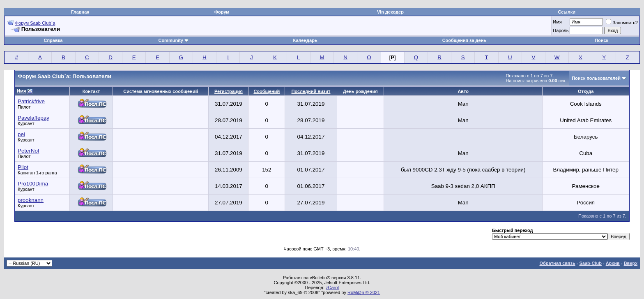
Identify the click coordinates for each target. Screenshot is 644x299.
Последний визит (311, 91)
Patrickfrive (31, 101)
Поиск (601, 40)
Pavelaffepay (33, 118)
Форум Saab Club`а (35, 23)
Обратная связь (558, 263)
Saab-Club (590, 263)
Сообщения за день (464, 40)
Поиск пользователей (596, 78)
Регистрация (229, 91)
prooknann (31, 200)
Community (174, 40)
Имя (557, 22)
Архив (613, 263)
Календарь (305, 40)
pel (21, 134)
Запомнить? (622, 23)
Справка (53, 40)
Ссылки (567, 12)
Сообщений (267, 91)
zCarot (332, 287)
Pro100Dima (33, 184)
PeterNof (29, 151)
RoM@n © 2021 (364, 292)
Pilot (23, 167)
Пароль (561, 30)
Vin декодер (390, 12)
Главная (80, 12)
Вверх (631, 263)
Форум (222, 12)
